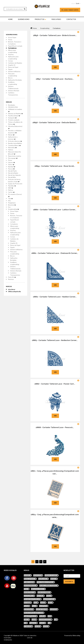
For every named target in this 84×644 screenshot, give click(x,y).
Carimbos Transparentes (13, 94)
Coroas (10, 61)
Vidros (11, 165)
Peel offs (12, 277)
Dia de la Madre (13, 173)
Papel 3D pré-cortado (15, 46)
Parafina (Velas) (14, 116)
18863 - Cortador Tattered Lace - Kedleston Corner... (55, 340)
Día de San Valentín (14, 175)
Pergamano (12, 203)
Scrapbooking (13, 209)
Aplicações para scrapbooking (13, 58)
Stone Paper (12, 37)
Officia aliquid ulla (14, 291)
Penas (10, 40)
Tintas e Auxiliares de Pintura (15, 123)
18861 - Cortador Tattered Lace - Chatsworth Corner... (55, 253)
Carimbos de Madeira (15, 63)
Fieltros (11, 190)
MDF (10, 188)
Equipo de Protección (15, 184)
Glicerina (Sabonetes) (15, 127)
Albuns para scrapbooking (13, 51)
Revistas (11, 279)
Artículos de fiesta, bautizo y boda (14, 180)
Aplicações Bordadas (15, 80)
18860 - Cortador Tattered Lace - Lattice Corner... (55, 210)
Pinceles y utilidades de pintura (15, 132)
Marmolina (12, 148)
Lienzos (11, 162)
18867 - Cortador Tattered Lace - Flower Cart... (55, 384)
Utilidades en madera (15, 110)
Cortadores (12, 48)
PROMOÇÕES (13, 107)
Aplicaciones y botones (13, 138)
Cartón (11, 192)
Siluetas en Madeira (15, 114)
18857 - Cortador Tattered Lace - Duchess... (55, 79)
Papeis (10, 69)
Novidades (12, 105)
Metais (11, 135)
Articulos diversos (15, 141)
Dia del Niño (12, 177)
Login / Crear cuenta (70, 10)
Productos (40, 19)
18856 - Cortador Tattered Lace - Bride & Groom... (55, 35)
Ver (55, 67)
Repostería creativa (15, 156)
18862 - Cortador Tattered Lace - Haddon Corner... (55, 297)
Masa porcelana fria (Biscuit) (14, 153)
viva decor (12, 289)
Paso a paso (56, 19)
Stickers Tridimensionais (13, 87)
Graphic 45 (12, 65)
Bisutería (12, 205)
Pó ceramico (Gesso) (15, 195)
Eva (9, 207)
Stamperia (12, 118)
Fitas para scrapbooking (13, 75)
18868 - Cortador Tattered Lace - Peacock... (55, 427)
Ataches (11, 54)
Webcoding (76, 635)
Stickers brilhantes (14, 71)
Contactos (71, 19)
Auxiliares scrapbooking (13, 83)
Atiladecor (16, 635)
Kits (9, 201)
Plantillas (12, 186)
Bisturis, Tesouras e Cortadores (15, 43)
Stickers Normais (14, 91)
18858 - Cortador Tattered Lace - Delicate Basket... (55, 123)
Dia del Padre (12, 171)
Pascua (11, 169)
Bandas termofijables (15, 143)
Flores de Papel (13, 67)
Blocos (10, 78)
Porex (10, 160)
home (10, 19)
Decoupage (13, 158)
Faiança (10, 150)
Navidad (12, 167)
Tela (10, 199)
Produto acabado (14, 120)
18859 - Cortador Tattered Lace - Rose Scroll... (55, 166)
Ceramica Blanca (14, 145)
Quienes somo (24, 19)
